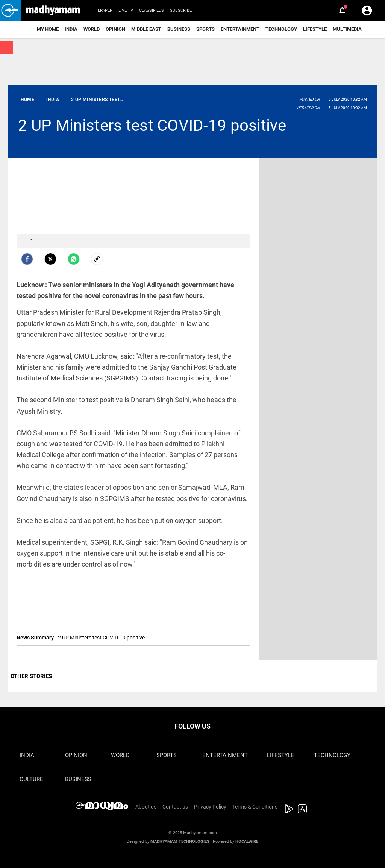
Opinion (115, 29)
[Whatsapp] (74, 259)
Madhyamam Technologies (180, 841)
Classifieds (152, 10)
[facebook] (27, 259)
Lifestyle (315, 29)
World (92, 29)
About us (146, 807)
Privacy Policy (210, 807)
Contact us (175, 807)
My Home (48, 29)
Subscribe (181, 10)
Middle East (146, 29)
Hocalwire (247, 841)
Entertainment (240, 29)
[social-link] (97, 259)
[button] (10, 10)
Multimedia (347, 29)
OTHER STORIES (31, 676)
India (71, 29)
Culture (31, 779)
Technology (281, 29)
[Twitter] (50, 259)
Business (179, 29)
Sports (205, 29)
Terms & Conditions (255, 807)
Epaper (105, 10)
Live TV (126, 10)
